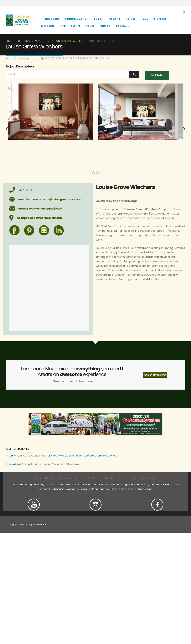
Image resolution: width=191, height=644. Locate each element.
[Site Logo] (18, 20)
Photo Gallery (89, 478)
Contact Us (124, 478)
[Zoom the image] (34, 501)
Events (76, 26)
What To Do (99, 58)
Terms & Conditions (145, 478)
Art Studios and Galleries (66, 58)
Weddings (48, 26)
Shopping (160, 19)
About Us (50, 478)
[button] (184, 12)
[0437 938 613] (49, 190)
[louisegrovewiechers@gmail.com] (49, 209)
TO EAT (98, 19)
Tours (90, 26)
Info (63, 26)
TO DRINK (114, 19)
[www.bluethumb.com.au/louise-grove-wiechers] (49, 199)
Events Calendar (68, 478)
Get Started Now (155, 375)
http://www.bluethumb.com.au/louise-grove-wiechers (82, 456)
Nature (130, 19)
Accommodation (76, 19)
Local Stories (107, 478)
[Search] (134, 74)
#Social (121, 26)
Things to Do (50, 19)
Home (144, 19)
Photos (105, 26)
